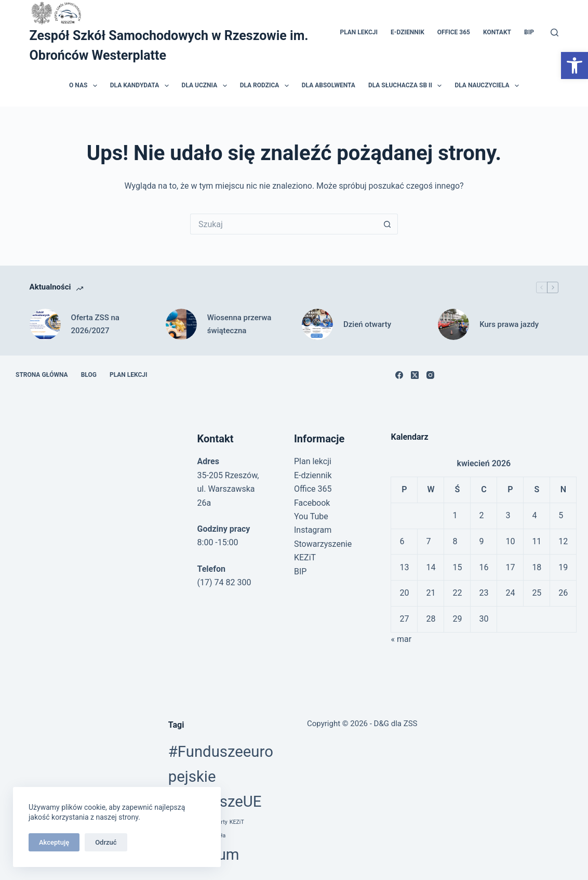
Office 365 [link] (454, 32)
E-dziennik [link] (407, 32)
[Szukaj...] (284, 224)
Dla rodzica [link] (266, 86)
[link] (574, 65)
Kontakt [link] (497, 32)
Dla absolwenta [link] (329, 85)
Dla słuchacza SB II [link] (407, 86)
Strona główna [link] (42, 375)
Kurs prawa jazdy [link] (509, 324)
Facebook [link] (312, 503)
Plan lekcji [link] (359, 32)
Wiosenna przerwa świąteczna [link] (239, 324)
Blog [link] (89, 375)
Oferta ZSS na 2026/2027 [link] (95, 324)
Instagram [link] (313, 530)
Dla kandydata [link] (142, 86)
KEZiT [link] (237, 822)
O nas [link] (85, 86)
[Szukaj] (554, 32)
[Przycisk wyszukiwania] (387, 224)
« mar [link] (401, 639)
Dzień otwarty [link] (367, 324)
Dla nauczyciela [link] (489, 86)
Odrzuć (106, 842)
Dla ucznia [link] (206, 86)
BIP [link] (529, 32)
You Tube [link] (311, 516)
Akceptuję (54, 842)
